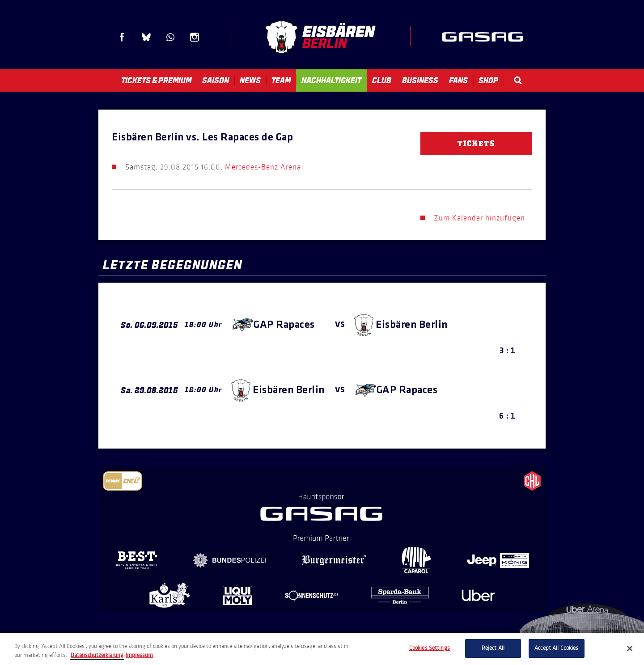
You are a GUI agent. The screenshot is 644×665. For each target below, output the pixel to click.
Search (518, 80)
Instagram (195, 37)
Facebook (122, 37)
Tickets (476, 144)
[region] (322, 649)
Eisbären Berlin (320, 37)
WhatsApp (170, 37)
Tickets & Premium (156, 80)
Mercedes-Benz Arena (263, 167)
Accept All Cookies (556, 648)
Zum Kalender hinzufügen (479, 218)
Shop (488, 80)
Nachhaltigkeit (331, 80)
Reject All (493, 648)
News (250, 80)
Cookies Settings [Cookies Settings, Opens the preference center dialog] (430, 648)
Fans (458, 80)
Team (281, 80)
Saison (216, 80)
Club (382, 80)
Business (420, 80)
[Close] (630, 648)
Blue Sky (146, 37)
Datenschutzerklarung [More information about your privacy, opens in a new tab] (97, 655)
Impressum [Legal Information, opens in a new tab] (139, 655)
